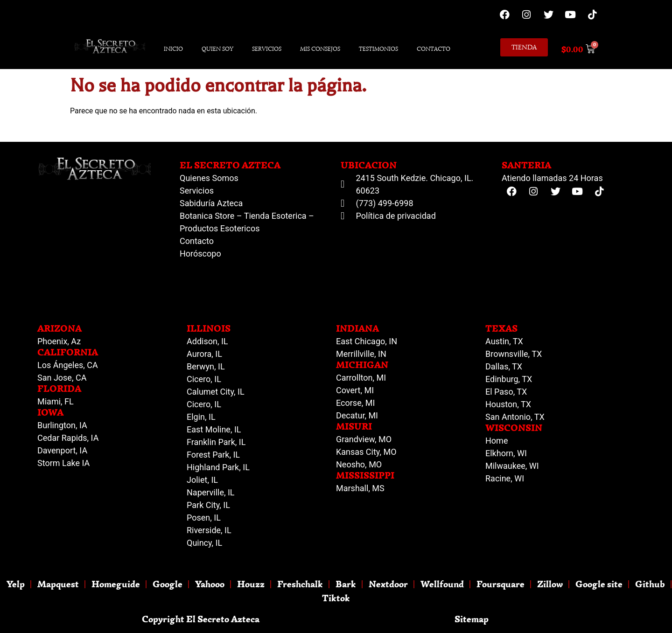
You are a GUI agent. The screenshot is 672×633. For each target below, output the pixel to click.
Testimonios (378, 49)
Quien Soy (217, 49)
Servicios (267, 49)
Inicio (173, 49)
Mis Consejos (320, 49)
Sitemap (472, 619)
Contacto (434, 49)
